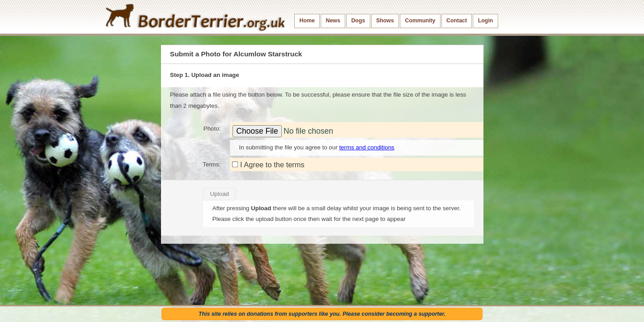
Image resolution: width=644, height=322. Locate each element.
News (333, 21)
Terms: (212, 164)
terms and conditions (366, 147)
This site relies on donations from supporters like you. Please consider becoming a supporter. (322, 314)
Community (420, 21)
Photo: (212, 129)
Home (307, 21)
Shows (385, 21)
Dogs (358, 21)
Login (486, 21)
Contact (457, 21)
